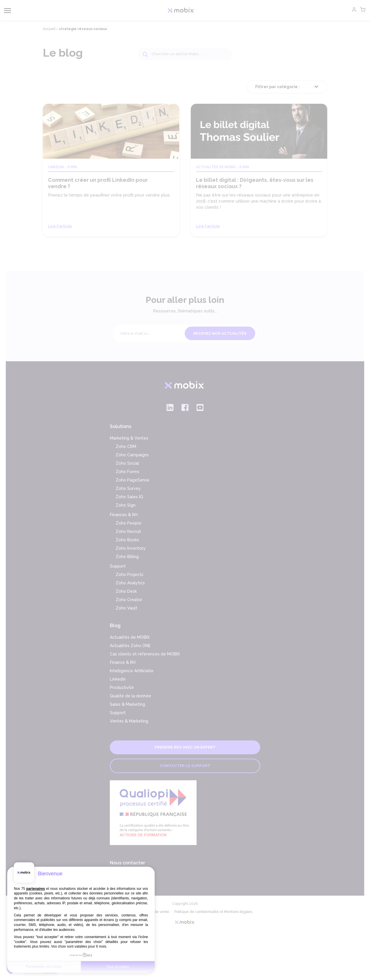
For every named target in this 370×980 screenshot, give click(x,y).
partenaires (36, 889)
